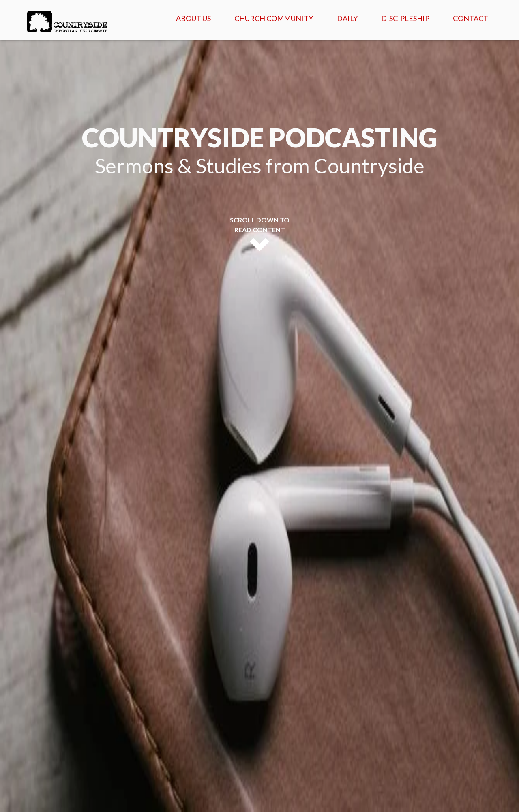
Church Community (274, 18)
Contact (471, 18)
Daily (347, 18)
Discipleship (405, 18)
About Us (193, 18)
